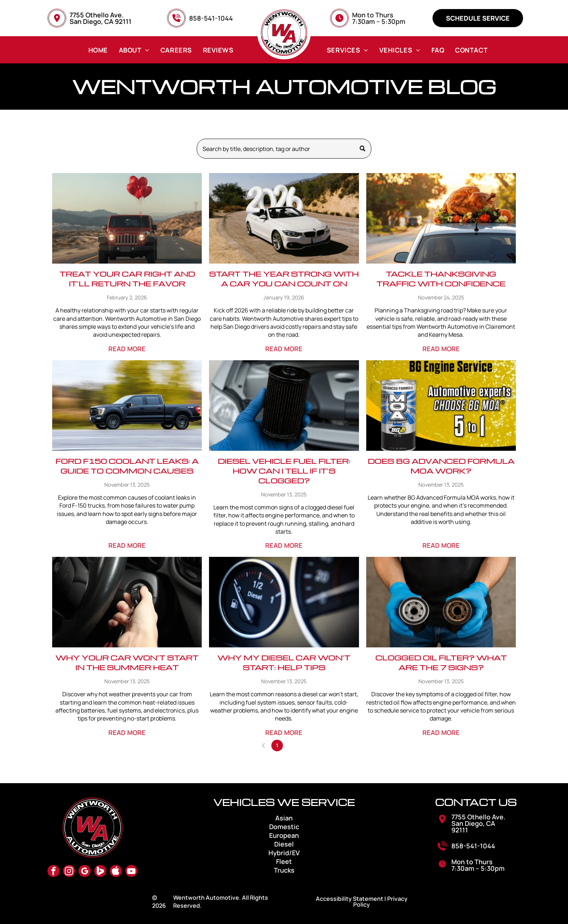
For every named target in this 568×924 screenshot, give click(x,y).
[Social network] (100, 872)
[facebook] (53, 872)
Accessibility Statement (350, 899)
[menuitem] (98, 50)
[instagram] (69, 872)
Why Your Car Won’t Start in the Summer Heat (127, 662)
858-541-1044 (473, 846)
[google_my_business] (85, 872)
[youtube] (131, 872)
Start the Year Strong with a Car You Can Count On (284, 279)
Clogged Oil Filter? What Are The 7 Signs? (441, 662)
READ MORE (127, 349)
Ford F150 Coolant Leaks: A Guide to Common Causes (127, 466)
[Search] (284, 149)
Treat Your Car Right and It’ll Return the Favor (127, 279)
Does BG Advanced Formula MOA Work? (441, 466)
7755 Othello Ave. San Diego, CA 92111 (101, 18)
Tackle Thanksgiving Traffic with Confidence (441, 279)
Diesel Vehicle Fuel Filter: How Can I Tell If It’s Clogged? (284, 471)
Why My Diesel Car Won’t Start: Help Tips (284, 662)
